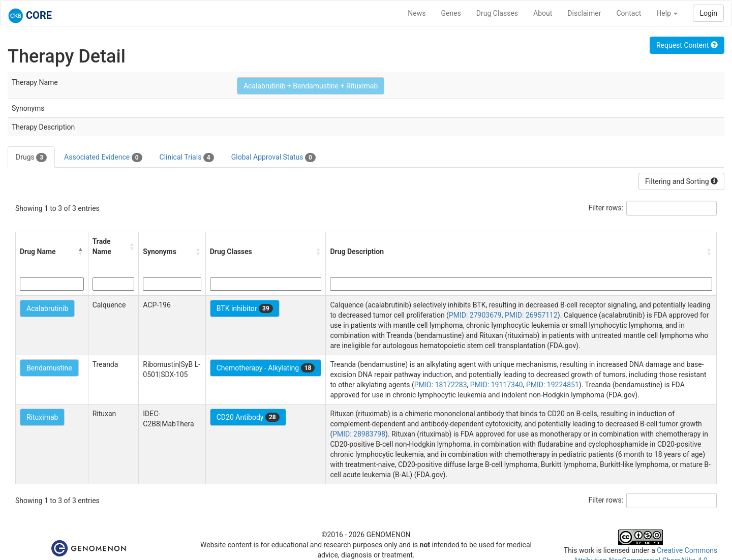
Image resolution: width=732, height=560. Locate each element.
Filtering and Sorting (681, 181)
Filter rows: (606, 208)
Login (708, 13)
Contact (629, 13)
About (543, 13)
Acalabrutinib (47, 308)
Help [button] (667, 13)
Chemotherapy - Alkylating (266, 368)
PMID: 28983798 (359, 434)
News (417, 13)
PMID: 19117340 (497, 385)
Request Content (687, 45)
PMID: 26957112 (531, 315)
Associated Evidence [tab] (103, 158)
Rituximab (42, 417)
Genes (451, 13)
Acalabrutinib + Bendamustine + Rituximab (311, 86)
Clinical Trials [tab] (187, 158)
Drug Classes (497, 13)
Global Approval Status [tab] (273, 158)
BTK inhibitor (245, 308)
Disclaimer (584, 13)
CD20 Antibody (248, 417)
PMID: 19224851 (553, 385)
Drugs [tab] (31, 158)
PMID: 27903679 (475, 315)
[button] (81, 252)
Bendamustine (49, 368)
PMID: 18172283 (441, 385)
